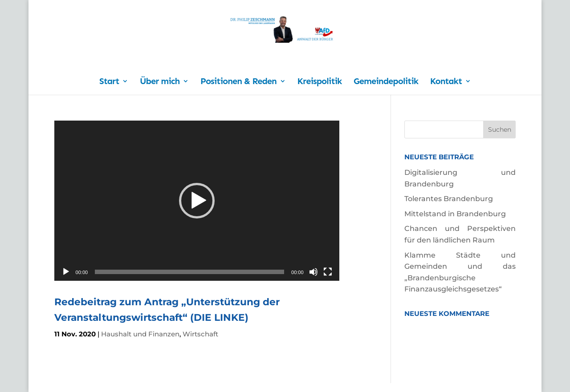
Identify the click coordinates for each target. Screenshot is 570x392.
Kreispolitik (320, 82)
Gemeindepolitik (386, 82)
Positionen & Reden (238, 82)
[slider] (189, 272)
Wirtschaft (200, 334)
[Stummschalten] (313, 272)
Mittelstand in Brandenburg (455, 214)
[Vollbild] (328, 272)
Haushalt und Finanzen (140, 334)
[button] (197, 201)
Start (109, 82)
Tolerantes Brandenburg (449, 199)
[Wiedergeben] (66, 272)
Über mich (160, 82)
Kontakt (446, 82)
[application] (197, 201)
